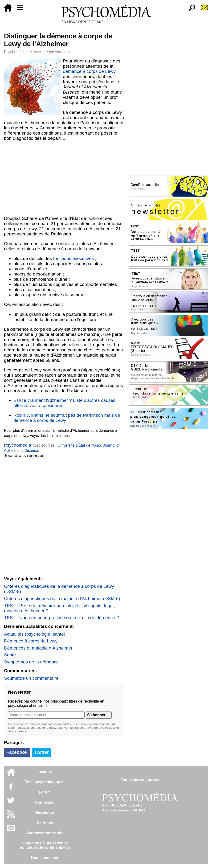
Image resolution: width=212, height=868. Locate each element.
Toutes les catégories (140, 780)
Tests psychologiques (45, 782)
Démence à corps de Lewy (31, 641)
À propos (45, 823)
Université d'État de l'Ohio (79, 445)
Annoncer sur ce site (45, 833)
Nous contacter (45, 858)
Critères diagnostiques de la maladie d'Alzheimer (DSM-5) (62, 599)
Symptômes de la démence (31, 662)
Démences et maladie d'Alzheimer (38, 648)
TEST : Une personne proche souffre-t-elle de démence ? (61, 618)
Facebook (17, 752)
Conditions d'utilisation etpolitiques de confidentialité (45, 845)
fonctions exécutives (73, 258)
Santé (10, 655)
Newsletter (45, 812)
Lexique (45, 772)
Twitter (41, 752)
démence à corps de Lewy (89, 71)
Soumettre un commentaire (31, 678)
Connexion (45, 802)
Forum (45, 792)
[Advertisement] (64, 178)
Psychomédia (15, 52)
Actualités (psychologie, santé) (35, 634)
